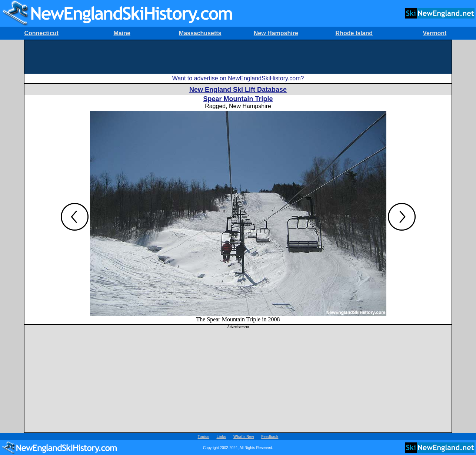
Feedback (270, 437)
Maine (122, 33)
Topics (204, 437)
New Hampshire (276, 33)
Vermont (435, 33)
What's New (244, 437)
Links (222, 437)
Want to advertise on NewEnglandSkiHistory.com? (238, 78)
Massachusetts (200, 33)
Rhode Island (354, 33)
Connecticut (41, 33)
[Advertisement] (238, 57)
